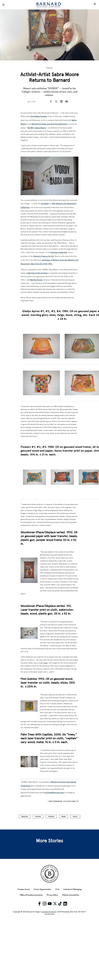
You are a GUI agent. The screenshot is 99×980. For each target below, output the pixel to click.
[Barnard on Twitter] (55, 904)
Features (50, 68)
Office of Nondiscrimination (31, 895)
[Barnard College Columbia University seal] (49, 874)
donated (45, 204)
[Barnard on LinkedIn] (65, 904)
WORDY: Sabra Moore (37, 128)
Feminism (51, 816)
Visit (57, 889)
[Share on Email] (67, 102)
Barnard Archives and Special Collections (49, 124)
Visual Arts (25, 816)
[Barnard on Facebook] (39, 904)
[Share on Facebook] (51, 102)
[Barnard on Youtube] (50, 904)
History (75, 816)
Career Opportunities (43, 889)
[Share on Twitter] (56, 102)
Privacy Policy (52, 895)
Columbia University (49, 912)
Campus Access (24, 889)
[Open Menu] (3, 5)
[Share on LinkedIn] (61, 102)
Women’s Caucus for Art (44, 256)
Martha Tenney (36, 280)
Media (64, 816)
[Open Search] (95, 5)
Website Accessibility (71, 895)
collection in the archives (37, 273)
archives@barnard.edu (54, 793)
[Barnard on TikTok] (60, 904)
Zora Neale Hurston (39, 116)
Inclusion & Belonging (72, 889)
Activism (38, 816)
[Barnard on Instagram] (45, 904)
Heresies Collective (59, 252)
